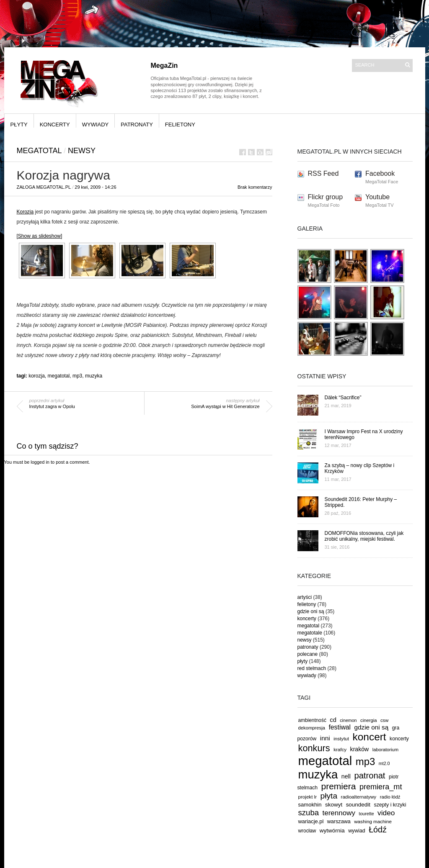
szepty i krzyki (390, 805)
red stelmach (312, 668)
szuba (309, 813)
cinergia (368, 720)
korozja (37, 376)
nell (346, 776)
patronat (370, 776)
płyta (329, 796)
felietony (180, 125)
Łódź (378, 829)
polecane (308, 654)
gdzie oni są (311, 611)
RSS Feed (323, 173)
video (386, 813)
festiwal (340, 727)
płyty (19, 125)
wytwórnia (332, 831)
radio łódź (390, 797)
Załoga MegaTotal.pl (44, 187)
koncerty (55, 125)
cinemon (348, 720)
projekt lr (308, 797)
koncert (370, 737)
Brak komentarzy (255, 187)
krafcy (340, 749)
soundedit (358, 805)
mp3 (77, 376)
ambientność (312, 720)
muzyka (94, 376)
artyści (305, 597)
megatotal (39, 151)
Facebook (380, 173)
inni (325, 738)
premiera (338, 786)
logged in (40, 462)
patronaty (137, 125)
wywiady (96, 125)
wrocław (307, 831)
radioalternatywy (359, 797)
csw (384, 720)
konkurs (314, 748)
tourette (366, 814)
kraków (360, 749)
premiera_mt (381, 787)
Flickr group (326, 197)
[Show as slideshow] (40, 236)
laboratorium (386, 750)
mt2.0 (384, 763)
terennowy (339, 813)
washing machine (373, 821)
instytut (341, 738)
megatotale (310, 633)
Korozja (25, 212)
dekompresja (312, 728)
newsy (82, 151)
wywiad (357, 831)
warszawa (339, 822)
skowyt (334, 805)
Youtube (377, 197)
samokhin (310, 805)
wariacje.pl (311, 821)
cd (333, 720)
